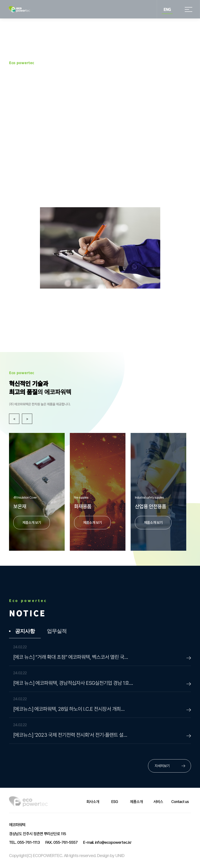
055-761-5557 (61, 843)
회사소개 (93, 802)
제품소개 (136, 802)
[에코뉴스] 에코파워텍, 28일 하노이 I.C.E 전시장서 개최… (69, 709)
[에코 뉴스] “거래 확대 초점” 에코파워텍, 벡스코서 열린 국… (71, 657)
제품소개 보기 (153, 523)
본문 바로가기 (0, 0)
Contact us (180, 802)
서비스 (158, 802)
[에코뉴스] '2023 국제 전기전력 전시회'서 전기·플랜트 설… (70, 735)
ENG (167, 9)
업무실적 (57, 631)
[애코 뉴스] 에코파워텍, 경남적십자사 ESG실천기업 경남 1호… (73, 683)
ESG (115, 802)
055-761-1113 (24, 843)
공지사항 (25, 631)
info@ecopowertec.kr (107, 843)
